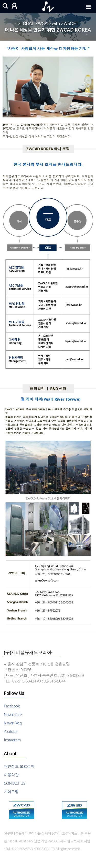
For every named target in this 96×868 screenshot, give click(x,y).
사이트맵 (11, 792)
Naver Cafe (13, 714)
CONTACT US (14, 783)
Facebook (12, 706)
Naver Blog (13, 723)
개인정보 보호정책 (19, 766)
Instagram (12, 740)
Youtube (11, 731)
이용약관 (11, 775)
